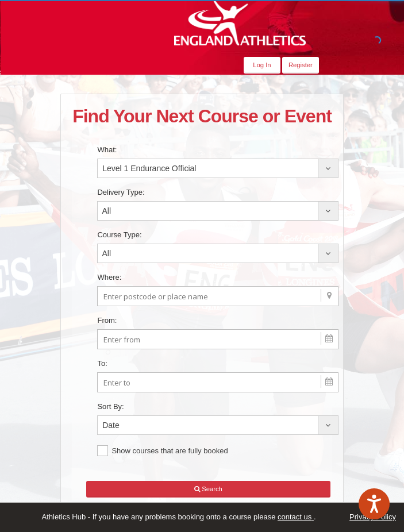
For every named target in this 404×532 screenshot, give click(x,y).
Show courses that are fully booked (162, 451)
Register (301, 65)
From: (107, 320)
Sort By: (110, 406)
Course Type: (119, 235)
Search (208, 489)
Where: (109, 277)
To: (102, 363)
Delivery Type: (121, 192)
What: (107, 150)
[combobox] (218, 168)
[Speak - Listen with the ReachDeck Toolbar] (374, 504)
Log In (262, 65)
